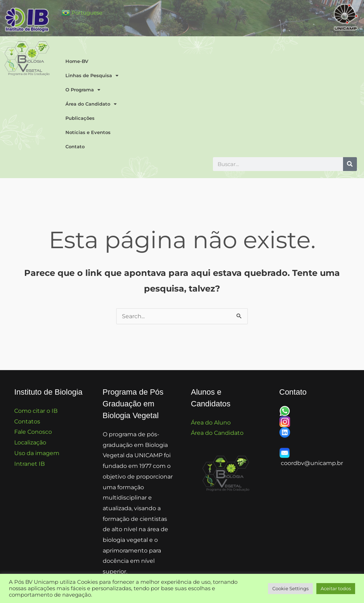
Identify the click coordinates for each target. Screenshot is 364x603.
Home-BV (77, 61)
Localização (30, 442)
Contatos (27, 421)
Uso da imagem (37, 453)
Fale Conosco (33, 432)
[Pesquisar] (350, 164)
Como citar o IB (36, 411)
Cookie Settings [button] (290, 588)
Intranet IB (30, 464)
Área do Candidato (91, 104)
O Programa (83, 90)
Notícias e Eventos (88, 132)
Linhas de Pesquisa (92, 76)
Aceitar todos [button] (336, 588)
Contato (75, 146)
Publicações (80, 118)
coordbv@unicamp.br (312, 463)
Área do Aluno (211, 423)
